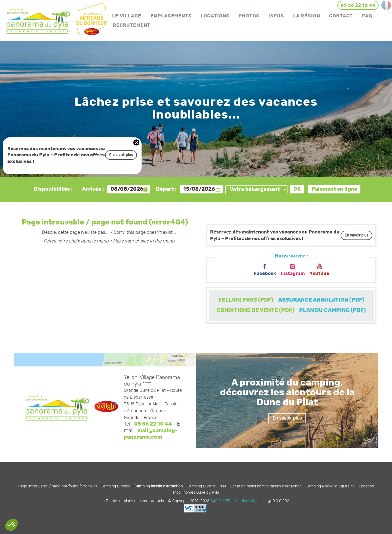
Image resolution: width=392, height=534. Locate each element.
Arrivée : (93, 189)
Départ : (166, 189)
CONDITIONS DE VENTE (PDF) (255, 310)
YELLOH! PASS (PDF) (246, 300)
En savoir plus (121, 155)
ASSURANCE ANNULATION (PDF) (321, 300)
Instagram (293, 270)
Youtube (319, 270)
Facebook (265, 270)
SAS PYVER (220, 501)
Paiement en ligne (334, 189)
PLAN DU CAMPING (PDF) (333, 310)
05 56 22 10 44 (153, 424)
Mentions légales (249, 501)
